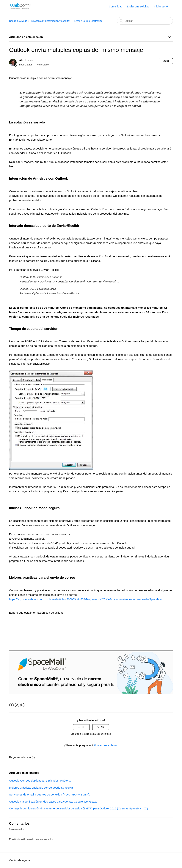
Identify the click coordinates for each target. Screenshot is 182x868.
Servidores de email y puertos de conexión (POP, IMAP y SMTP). (50, 794)
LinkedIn (22, 705)
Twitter (17, 705)
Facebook (11, 705)
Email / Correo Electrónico (88, 21)
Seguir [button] (166, 61)
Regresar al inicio (22, 757)
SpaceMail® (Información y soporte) (51, 21)
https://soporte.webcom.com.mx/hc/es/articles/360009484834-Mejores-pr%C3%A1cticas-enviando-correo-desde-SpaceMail (86, 599)
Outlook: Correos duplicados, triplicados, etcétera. (40, 781)
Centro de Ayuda (18, 21)
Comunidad (116, 7)
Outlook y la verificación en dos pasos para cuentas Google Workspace (53, 802)
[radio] (81, 727)
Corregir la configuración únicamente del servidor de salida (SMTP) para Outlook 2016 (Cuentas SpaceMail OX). (79, 808)
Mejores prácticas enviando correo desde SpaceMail (42, 788)
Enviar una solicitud (138, 7)
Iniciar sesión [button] (162, 7)
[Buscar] (145, 21)
